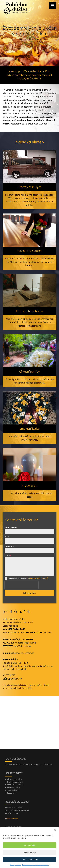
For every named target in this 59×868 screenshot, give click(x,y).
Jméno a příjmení (11, 528)
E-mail (8, 537)
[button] (55, 830)
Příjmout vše (29, 845)
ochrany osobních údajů (38, 578)
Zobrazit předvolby (29, 859)
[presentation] (22, 585)
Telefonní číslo (9, 546)
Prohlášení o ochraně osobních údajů (36, 865)
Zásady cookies (15, 865)
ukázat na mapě (12, 819)
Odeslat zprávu (29, 593)
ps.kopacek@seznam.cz (22, 653)
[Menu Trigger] (52, 6)
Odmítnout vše (30, 852)
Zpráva (8, 556)
